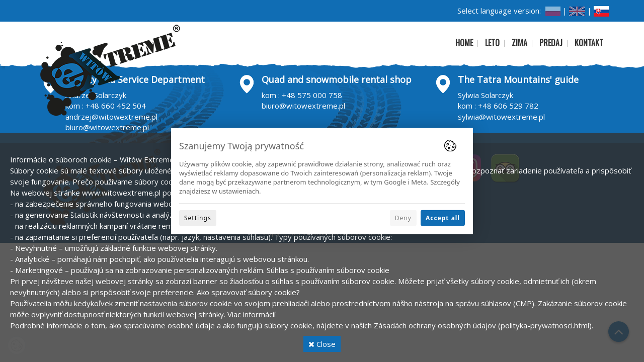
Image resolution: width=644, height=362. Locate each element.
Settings (198, 217)
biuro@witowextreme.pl (107, 127)
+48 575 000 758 (312, 95)
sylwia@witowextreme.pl (501, 117)
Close (322, 344)
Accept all (443, 217)
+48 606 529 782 (508, 106)
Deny (403, 217)
